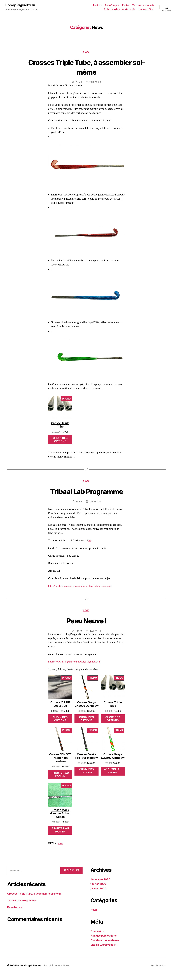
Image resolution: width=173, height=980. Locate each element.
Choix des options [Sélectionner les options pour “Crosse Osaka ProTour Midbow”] (86, 777)
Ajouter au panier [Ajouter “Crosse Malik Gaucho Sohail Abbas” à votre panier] (60, 837)
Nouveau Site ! (146, 9)
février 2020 (99, 891)
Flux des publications (104, 943)
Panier (126, 5)
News (86, 52)
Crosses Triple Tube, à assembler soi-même (86, 67)
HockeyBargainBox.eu (21, 5)
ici (90, 542)
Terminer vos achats (143, 5)
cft (80, 83)
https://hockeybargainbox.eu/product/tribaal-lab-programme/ (82, 587)
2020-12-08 (95, 83)
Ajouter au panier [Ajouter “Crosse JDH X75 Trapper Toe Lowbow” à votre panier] (60, 781)
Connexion (98, 938)
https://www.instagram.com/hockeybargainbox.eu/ (76, 663)
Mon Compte (112, 5)
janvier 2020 (99, 896)
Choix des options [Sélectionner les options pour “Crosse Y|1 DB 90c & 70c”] (60, 721)
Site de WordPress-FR (105, 952)
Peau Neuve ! (86, 622)
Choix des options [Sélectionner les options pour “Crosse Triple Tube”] (60, 441)
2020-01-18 (95, 632)
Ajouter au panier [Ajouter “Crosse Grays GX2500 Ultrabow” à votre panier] (113, 781)
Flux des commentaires (106, 947)
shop (61, 850)
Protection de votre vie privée (120, 9)
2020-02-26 (95, 503)
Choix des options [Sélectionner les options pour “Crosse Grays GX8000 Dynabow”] (86, 724)
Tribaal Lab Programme (86, 492)
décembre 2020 (101, 886)
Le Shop (98, 5)
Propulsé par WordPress (58, 973)
